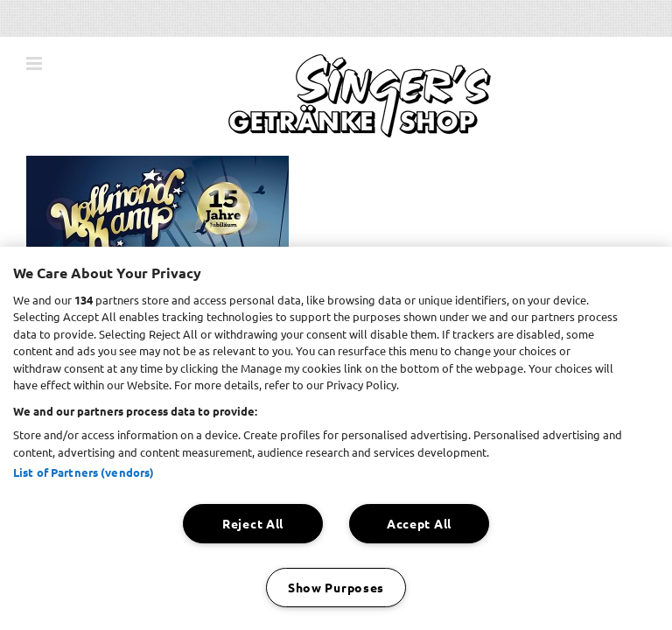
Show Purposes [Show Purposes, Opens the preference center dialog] (336, 587)
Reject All (253, 523)
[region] (336, 438)
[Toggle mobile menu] (35, 63)
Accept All (419, 523)
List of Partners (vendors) (84, 472)
